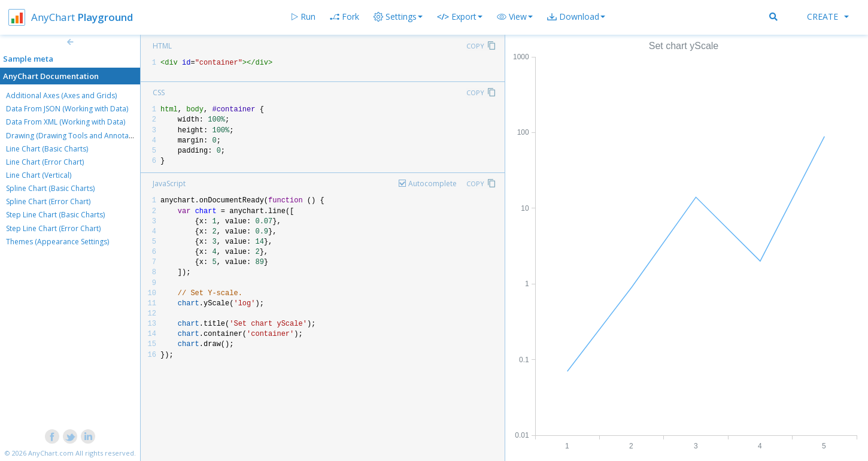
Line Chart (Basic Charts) (47, 149)
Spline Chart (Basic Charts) (50, 188)
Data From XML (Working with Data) (66, 122)
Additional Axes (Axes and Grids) (61, 95)
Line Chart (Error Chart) (45, 162)
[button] (515, 17)
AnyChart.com (51, 453)
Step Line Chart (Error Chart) (53, 228)
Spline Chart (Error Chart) (48, 201)
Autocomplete (433, 184)
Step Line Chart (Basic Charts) (55, 215)
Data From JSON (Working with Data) (67, 109)
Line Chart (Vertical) (39, 175)
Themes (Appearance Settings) (57, 242)
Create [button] (828, 16)
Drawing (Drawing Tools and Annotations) (77, 136)
